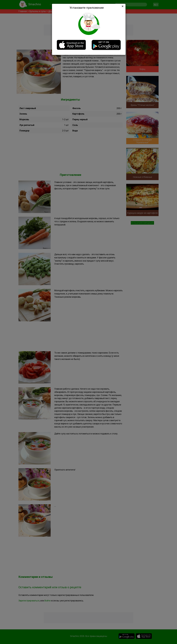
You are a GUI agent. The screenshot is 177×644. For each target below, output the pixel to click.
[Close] (122, 6)
